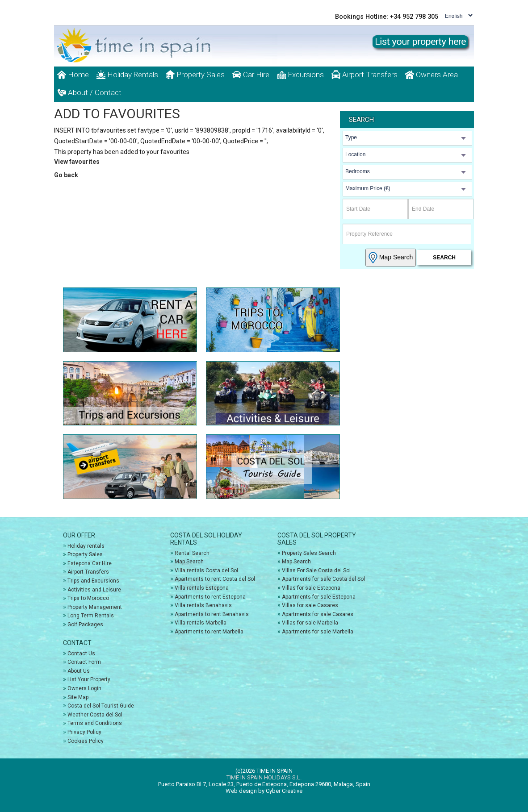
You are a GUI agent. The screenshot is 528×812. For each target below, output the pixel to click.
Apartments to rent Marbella (209, 632)
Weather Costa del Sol (95, 715)
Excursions (300, 75)
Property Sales (195, 75)
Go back (66, 175)
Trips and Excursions (93, 581)
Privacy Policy (84, 732)
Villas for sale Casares (310, 605)
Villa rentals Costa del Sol (206, 570)
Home (73, 75)
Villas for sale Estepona (311, 588)
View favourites (77, 162)
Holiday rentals (86, 546)
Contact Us (81, 654)
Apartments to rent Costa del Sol (215, 579)
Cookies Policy (86, 741)
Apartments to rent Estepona (210, 597)
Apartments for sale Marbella (318, 632)
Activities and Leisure (94, 590)
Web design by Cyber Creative (264, 791)
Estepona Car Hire (90, 563)
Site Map (78, 697)
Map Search (391, 258)
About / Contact (89, 92)
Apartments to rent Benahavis (212, 614)
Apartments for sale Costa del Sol (323, 579)
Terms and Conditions (95, 723)
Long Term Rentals (91, 616)
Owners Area (432, 75)
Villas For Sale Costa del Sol (316, 570)
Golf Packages (85, 625)
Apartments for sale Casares (318, 614)
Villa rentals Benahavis (203, 605)
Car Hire (251, 75)
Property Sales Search (309, 553)
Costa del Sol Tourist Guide (101, 706)
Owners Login (84, 688)
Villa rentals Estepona (202, 588)
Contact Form (84, 662)
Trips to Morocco (88, 598)
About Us (79, 671)
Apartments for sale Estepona (319, 597)
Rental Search (192, 553)
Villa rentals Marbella (201, 623)
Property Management (95, 607)
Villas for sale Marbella (310, 623)
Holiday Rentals (127, 75)
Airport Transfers (365, 75)
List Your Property (89, 679)
